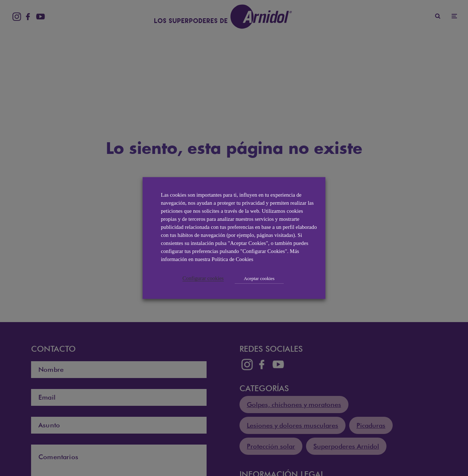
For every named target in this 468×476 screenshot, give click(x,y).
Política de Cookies (233, 259)
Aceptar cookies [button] (259, 278)
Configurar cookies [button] (203, 278)
